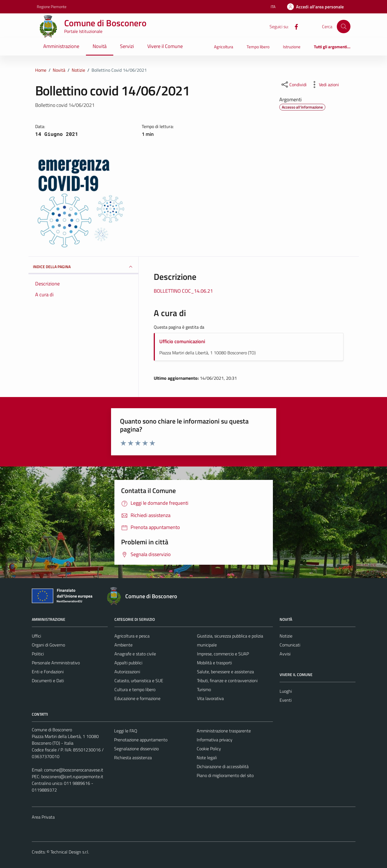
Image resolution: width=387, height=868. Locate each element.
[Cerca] (343, 27)
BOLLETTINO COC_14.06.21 (183, 291)
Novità (100, 46)
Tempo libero (258, 47)
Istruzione (292, 47)
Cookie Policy (209, 749)
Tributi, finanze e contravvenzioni (227, 681)
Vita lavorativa (210, 698)
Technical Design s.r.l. (70, 852)
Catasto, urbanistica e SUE (139, 681)
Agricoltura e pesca (132, 636)
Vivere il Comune (165, 46)
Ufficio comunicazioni (182, 341)
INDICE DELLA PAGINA (84, 267)
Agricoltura (224, 47)
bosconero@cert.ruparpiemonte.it (72, 776)
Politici (38, 654)
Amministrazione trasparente (224, 731)
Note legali (207, 758)
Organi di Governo (48, 645)
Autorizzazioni (127, 672)
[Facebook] (294, 26)
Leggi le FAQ (126, 731)
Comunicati (290, 645)
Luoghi (286, 691)
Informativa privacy (215, 740)
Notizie (286, 636)
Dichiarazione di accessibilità (223, 766)
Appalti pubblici (128, 663)
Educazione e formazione (137, 698)
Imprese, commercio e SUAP (223, 654)
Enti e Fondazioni (48, 672)
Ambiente (123, 645)
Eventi (286, 700)
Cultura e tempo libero (135, 689)
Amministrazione (61, 46)
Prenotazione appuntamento (141, 740)
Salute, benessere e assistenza (225, 672)
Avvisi (285, 654)
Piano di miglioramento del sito (225, 775)
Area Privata (43, 817)
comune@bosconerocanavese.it (74, 770)
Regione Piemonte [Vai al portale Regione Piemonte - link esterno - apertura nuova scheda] (52, 7)
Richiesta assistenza (133, 758)
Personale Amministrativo (56, 663)
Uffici (36, 636)
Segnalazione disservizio (136, 749)
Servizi (127, 46)
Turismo (204, 689)
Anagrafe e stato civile (135, 654)
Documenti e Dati (48, 681)
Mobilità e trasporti (214, 663)
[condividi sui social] (294, 85)
